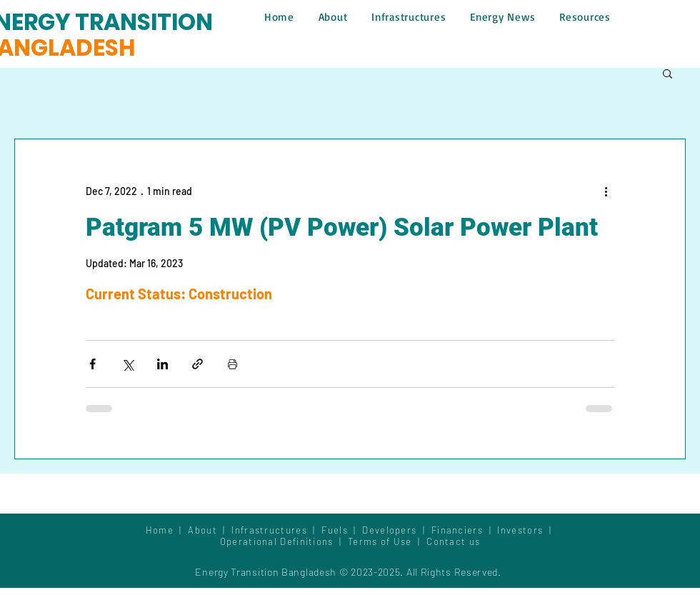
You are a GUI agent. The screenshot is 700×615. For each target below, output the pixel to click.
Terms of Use (380, 541)
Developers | (397, 530)
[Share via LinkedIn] (162, 364)
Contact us (453, 541)
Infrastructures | (276, 530)
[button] (667, 73)
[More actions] (606, 191)
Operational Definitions (278, 541)
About (205, 530)
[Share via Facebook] (92, 364)
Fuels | (342, 530)
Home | (167, 530)
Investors (521, 530)
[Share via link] (197, 364)
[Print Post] (232, 364)
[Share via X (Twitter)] (127, 364)
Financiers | (465, 530)
